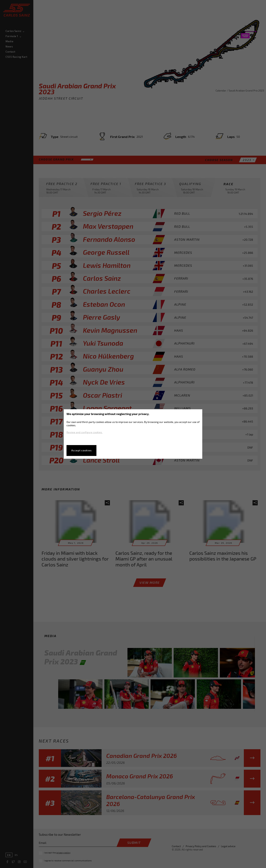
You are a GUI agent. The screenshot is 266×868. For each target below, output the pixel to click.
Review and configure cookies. (85, 432)
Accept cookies (81, 450)
